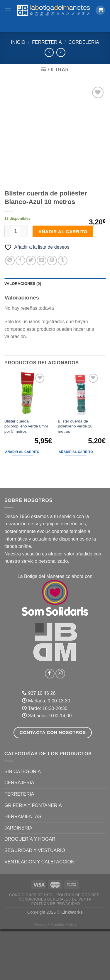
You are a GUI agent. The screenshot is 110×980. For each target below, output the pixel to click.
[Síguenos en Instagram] (60, 724)
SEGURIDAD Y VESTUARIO (35, 901)
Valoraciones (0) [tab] (23, 334)
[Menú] (8, 10)
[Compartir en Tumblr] (63, 311)
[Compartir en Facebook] (20, 311)
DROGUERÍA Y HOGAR (30, 890)
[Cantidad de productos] (16, 282)
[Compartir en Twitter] (31, 311)
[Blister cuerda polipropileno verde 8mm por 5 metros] (28, 444)
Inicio (18, 42)
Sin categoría (23, 822)
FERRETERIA (47, 42)
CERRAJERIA (19, 833)
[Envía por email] (42, 311)
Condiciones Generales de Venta (55, 950)
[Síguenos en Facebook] (50, 724)
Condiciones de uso (31, 946)
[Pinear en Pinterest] (52, 311)
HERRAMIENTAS (23, 867)
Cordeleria (84, 42)
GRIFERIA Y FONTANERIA (33, 856)
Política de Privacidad (56, 954)
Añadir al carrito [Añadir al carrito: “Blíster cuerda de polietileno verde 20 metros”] (76, 502)
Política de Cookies (78, 946)
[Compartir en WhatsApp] (10, 311)
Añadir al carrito (63, 282)
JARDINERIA (18, 878)
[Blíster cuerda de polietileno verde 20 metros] (82, 444)
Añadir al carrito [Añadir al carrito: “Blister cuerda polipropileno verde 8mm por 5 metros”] (22, 502)
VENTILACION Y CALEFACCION (39, 912)
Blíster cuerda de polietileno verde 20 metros (75, 477)
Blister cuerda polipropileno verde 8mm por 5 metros (26, 477)
